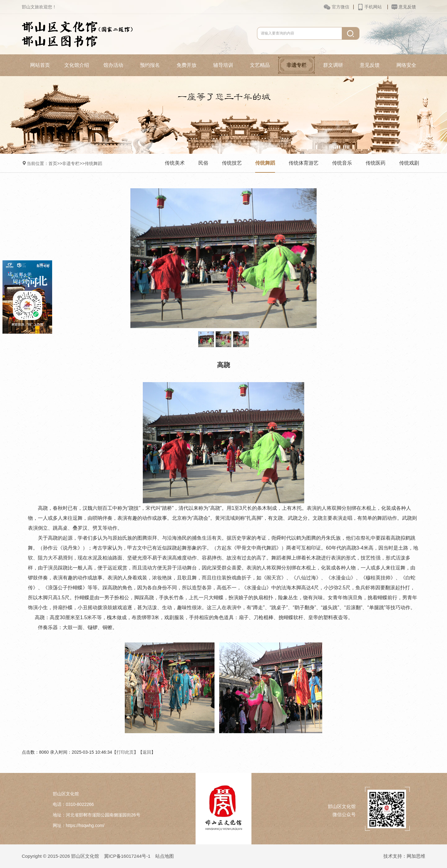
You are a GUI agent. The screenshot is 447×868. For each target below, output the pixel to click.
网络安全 (406, 65)
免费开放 (187, 65)
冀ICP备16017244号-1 (127, 856)
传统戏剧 (409, 163)
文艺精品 (260, 65)
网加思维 (416, 856)
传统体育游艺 (304, 163)
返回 (147, 752)
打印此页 (125, 752)
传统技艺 (232, 163)
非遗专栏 (296, 65)
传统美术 (175, 163)
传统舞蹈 (93, 163)
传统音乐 (342, 163)
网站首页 (40, 65)
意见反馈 (370, 65)
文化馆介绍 (77, 65)
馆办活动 (113, 65)
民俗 (203, 163)
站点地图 (165, 856)
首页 (53, 163)
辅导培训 (223, 65)
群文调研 (333, 65)
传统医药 (376, 163)
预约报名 (150, 65)
